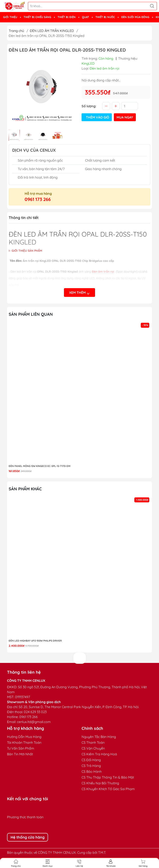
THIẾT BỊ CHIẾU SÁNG (37, 17)
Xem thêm (79, 293)
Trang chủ (16, 31)
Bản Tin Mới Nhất (20, 754)
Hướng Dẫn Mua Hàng (24, 737)
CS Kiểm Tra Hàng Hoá (99, 754)
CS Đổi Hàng (91, 760)
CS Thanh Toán (93, 742)
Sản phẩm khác (25, 489)
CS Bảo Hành (92, 771)
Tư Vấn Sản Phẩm (21, 748)
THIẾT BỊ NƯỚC (105, 17)
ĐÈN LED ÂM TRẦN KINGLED (52, 31)
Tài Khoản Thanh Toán (24, 742)
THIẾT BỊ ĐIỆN (67, 17)
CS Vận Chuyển (93, 748)
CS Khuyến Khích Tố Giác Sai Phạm (108, 789)
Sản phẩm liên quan (31, 314)
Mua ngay (125, 117)
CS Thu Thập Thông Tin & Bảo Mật (108, 777)
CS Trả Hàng (91, 766)
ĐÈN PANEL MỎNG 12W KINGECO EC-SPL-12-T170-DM (40, 466)
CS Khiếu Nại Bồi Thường (100, 783)
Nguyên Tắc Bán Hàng (99, 737)
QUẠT (86, 17)
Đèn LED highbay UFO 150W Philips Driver (35, 641)
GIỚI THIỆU (10, 17)
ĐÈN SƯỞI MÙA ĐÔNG (135, 17)
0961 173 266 (38, 199)
